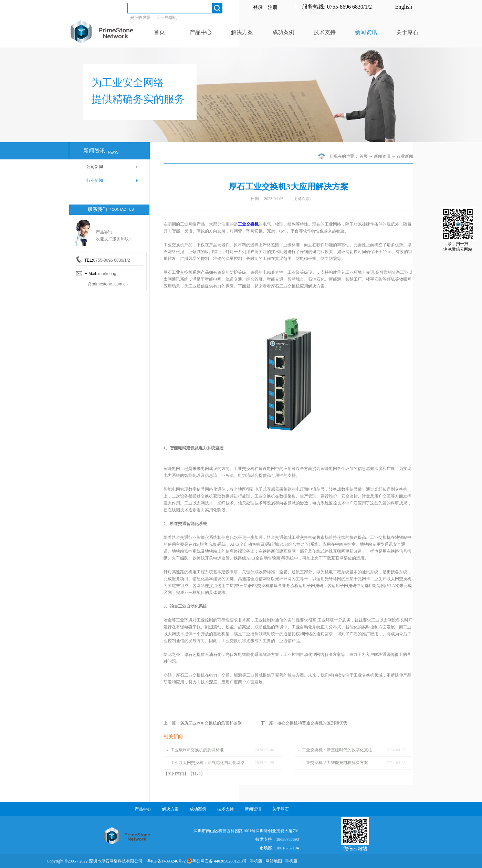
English (404, 7)
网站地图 (273, 861)
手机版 (255, 861)
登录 (258, 7)
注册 (273, 7)
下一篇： (304, 723)
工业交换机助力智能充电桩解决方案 (335, 763)
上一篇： (203, 723)
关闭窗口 (176, 774)
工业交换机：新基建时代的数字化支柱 (337, 750)
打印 (197, 774)
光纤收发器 (140, 18)
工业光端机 (167, 18)
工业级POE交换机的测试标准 (197, 750)
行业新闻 (405, 156)
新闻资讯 (382, 156)
